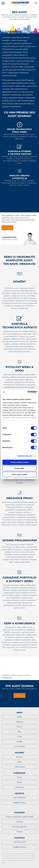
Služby (20, 717)
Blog (20, 732)
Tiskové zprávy (20, 767)
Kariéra (20, 727)
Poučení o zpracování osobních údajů (19, 817)
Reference (20, 722)
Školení (19, 782)
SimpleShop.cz (7, 677)
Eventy (20, 777)
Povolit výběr (19, 468)
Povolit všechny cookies (19, 462)
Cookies (19, 832)
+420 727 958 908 (19, 798)
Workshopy (20, 787)
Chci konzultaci (19, 746)
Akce (20, 762)
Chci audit (7, 228)
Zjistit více (19, 695)
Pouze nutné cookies (19, 474)
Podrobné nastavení (25, 456)
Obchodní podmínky (20, 827)
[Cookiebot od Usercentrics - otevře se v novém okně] (28, 392)
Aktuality (19, 757)
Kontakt (20, 742)
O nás (20, 737)
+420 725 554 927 (20, 842)
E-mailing (20, 822)
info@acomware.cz (19, 803)
